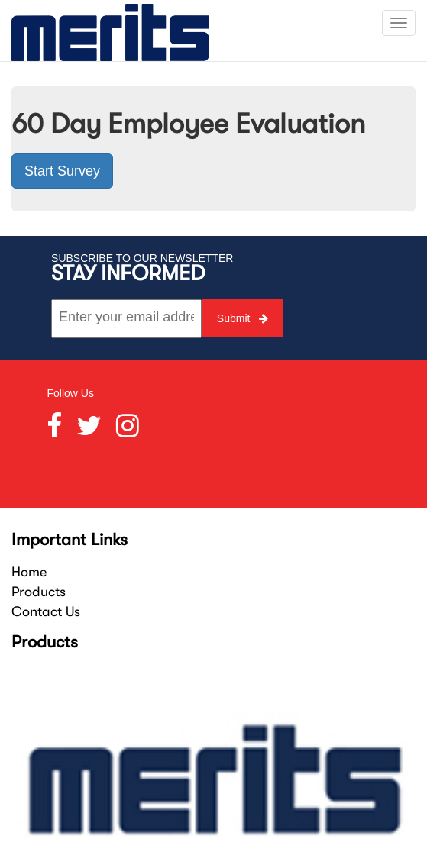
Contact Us (46, 611)
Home (29, 572)
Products (39, 592)
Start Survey (62, 171)
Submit (243, 318)
